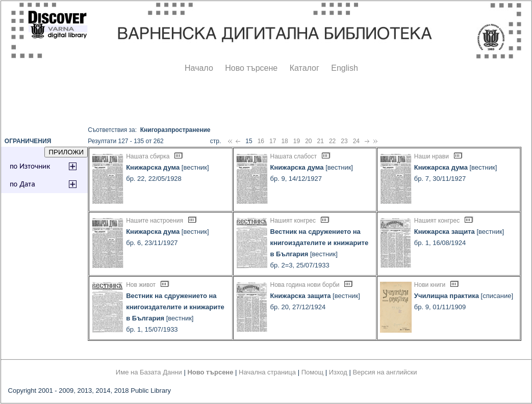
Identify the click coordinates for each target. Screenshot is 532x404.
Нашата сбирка (148, 156)
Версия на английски (385, 372)
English (344, 68)
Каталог (305, 68)
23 (344, 141)
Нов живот (141, 285)
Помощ (312, 372)
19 (297, 141)
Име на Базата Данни (149, 372)
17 (273, 141)
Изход (338, 372)
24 (356, 141)
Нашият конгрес (293, 221)
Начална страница (267, 372)
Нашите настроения (155, 221)
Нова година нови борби (305, 285)
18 (284, 141)
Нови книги (430, 285)
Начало (199, 68)
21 (321, 141)
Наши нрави (432, 156)
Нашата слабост (294, 156)
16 (261, 141)
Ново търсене (251, 68)
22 (332, 141)
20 (308, 141)
